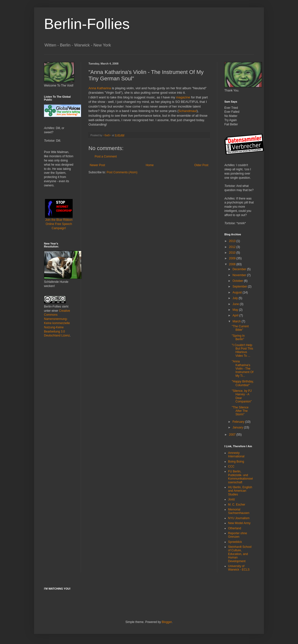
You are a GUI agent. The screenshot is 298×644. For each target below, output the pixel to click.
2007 (233, 435)
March (237, 321)
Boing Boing (236, 462)
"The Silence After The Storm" (240, 411)
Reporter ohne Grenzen (238, 535)
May (236, 310)
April (236, 315)
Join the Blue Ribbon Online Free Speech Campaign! (59, 218)
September (240, 287)
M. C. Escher (237, 505)
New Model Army (239, 523)
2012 (233, 247)
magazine (183, 97)
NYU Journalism (239, 518)
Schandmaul (187, 111)
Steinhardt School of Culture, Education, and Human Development (240, 554)
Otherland (235, 528)
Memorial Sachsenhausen (239, 511)
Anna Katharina (100, 88)
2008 (233, 264)
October (238, 281)
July (236, 298)
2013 (233, 241)
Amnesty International (236, 455)
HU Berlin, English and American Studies (240, 491)
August (238, 292)
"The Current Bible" (240, 328)
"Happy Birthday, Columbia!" (243, 383)
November (240, 275)
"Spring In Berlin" (238, 337)
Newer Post (97, 165)
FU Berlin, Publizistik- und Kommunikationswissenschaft (240, 477)
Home (150, 165)
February (239, 422)
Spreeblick (235, 542)
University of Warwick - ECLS (239, 568)
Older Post (201, 165)
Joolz (232, 499)
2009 (233, 258)
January (238, 427)
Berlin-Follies (87, 24)
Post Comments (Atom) (122, 172)
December (240, 269)
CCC (231, 466)
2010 (233, 253)
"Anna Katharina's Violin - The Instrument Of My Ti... (243, 369)
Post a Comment (106, 156)
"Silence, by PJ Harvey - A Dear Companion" (242, 396)
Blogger (167, 622)
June (236, 304)
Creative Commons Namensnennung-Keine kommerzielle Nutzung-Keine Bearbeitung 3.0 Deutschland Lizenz (57, 323)
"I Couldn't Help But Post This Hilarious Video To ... (242, 350)
